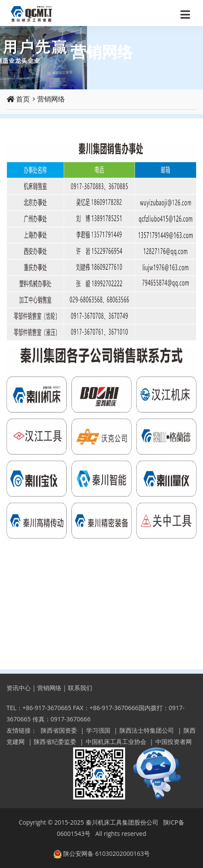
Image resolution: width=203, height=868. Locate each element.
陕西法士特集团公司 (147, 730)
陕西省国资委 (59, 730)
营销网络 (51, 99)
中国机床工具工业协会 (116, 742)
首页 (18, 99)
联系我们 (80, 688)
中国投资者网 (174, 742)
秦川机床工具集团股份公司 (122, 822)
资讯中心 (19, 688)
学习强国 (98, 730)
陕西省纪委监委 (55, 742)
